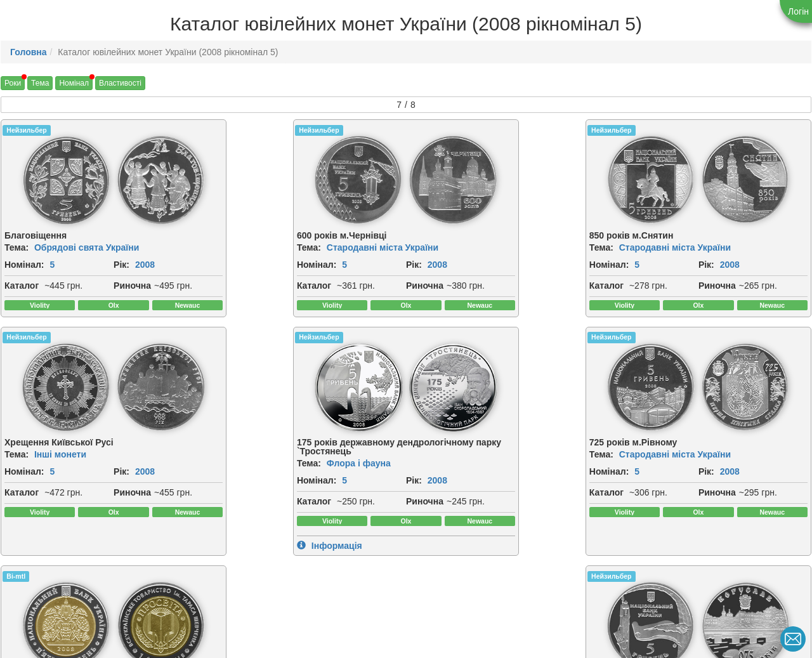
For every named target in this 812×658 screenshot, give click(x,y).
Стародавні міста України (295, 247)
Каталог (22, 299)
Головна (29, 52)
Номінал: (24, 265)
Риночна (23, 313)
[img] (51, 180)
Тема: (16, 247)
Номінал (74, 83)
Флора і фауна (66, 492)
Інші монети (676, 247)
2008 (36, 279)
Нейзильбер (26, 130)
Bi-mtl (426, 366)
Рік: (12, 279)
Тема (40, 83)
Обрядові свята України (87, 247)
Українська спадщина (492, 492)
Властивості (120, 83)
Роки (13, 83)
